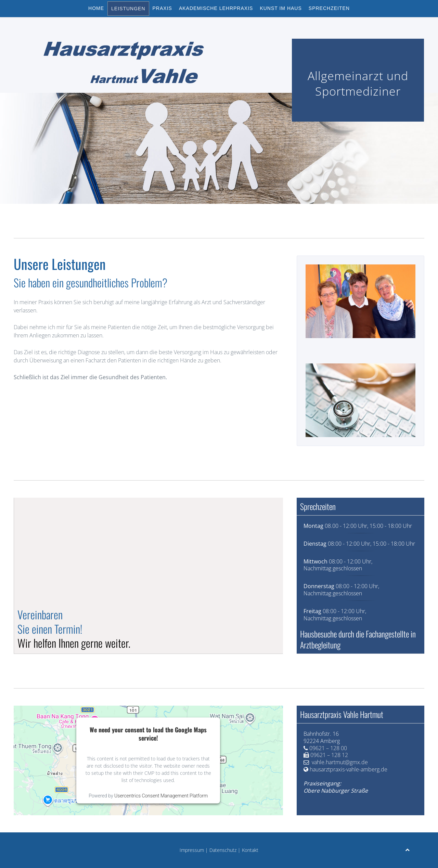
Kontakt (250, 850)
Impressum (192, 850)
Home (96, 8)
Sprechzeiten (329, 8)
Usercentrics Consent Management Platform (161, 795)
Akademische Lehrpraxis (216, 8)
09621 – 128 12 (329, 755)
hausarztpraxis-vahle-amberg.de (349, 769)
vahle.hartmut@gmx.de (340, 762)
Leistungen (128, 9)
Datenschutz (223, 850)
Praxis (162, 8)
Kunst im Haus (281, 8)
